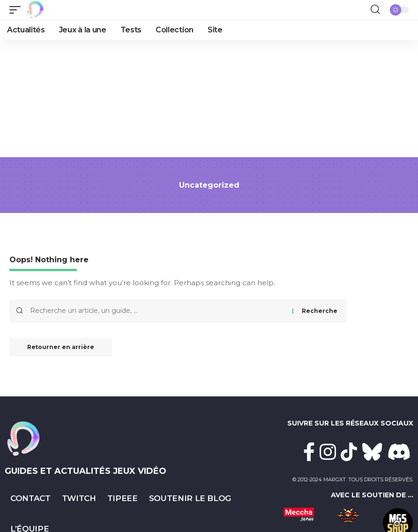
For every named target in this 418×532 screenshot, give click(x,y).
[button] (17, 10)
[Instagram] (328, 452)
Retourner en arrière (62, 347)
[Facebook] (309, 452)
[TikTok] (349, 452)
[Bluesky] (372, 452)
